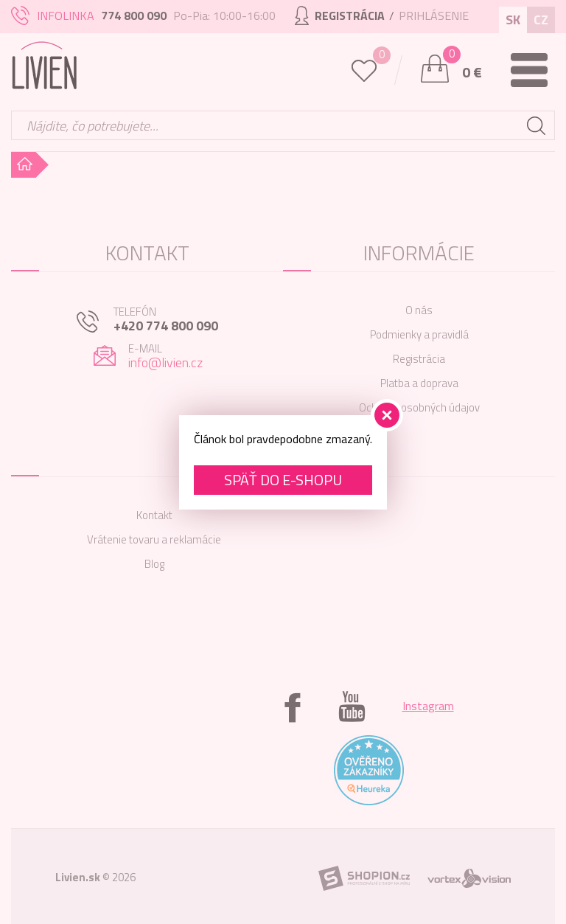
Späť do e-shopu (283, 480)
